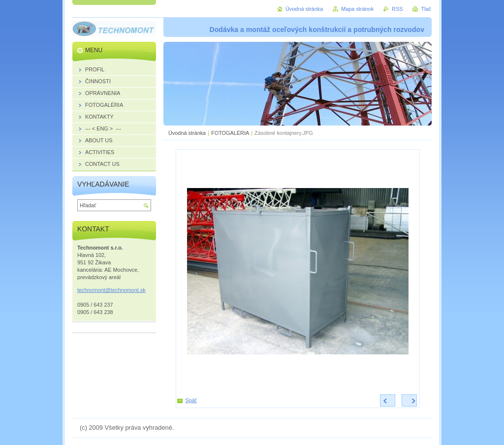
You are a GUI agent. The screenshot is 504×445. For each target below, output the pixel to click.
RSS (397, 9)
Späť (191, 400)
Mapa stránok (357, 9)
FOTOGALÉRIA (230, 133)
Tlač (426, 9)
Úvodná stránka (187, 133)
